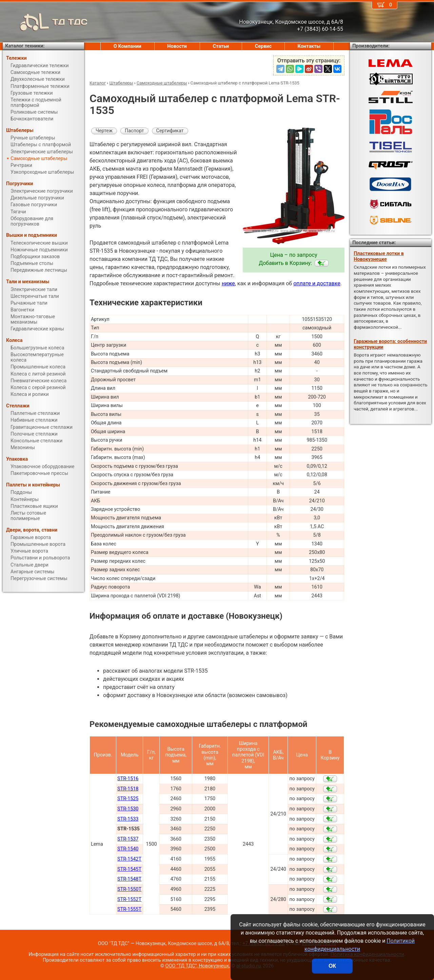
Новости (177, 46)
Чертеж (104, 131)
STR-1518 (128, 789)
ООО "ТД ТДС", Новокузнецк (197, 966)
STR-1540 (128, 849)
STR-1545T (129, 869)
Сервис (263, 46)
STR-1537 (128, 839)
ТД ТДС (45, 22)
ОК (332, 966)
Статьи (221, 46)
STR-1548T (129, 879)
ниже (228, 283)
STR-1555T (129, 909)
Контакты (309, 46)
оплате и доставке (317, 283)
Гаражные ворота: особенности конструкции (390, 344)
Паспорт (134, 131)
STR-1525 (128, 799)
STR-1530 (128, 809)
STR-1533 (128, 819)
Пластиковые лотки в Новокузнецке (379, 256)
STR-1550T (129, 889)
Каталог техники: (25, 46)
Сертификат (170, 131)
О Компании (127, 46)
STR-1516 (128, 779)
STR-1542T (129, 859)
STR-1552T (129, 899)
